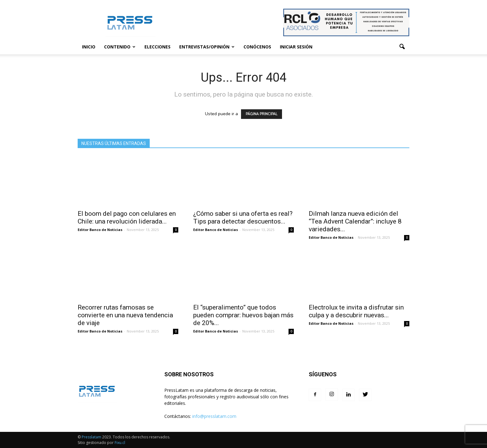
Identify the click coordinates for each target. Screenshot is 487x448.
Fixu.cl (120, 443)
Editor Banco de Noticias (100, 230)
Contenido (120, 47)
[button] (402, 47)
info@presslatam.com (214, 416)
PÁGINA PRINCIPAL (262, 114)
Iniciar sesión (296, 47)
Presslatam (91, 437)
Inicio (89, 47)
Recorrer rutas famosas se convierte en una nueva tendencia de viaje (125, 315)
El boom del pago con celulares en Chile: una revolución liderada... (127, 217)
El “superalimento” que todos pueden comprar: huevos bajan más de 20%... (243, 315)
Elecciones (157, 47)
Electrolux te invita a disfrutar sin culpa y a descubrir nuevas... (356, 311)
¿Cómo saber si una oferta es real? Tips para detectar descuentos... (243, 217)
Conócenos (257, 47)
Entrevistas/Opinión (207, 47)
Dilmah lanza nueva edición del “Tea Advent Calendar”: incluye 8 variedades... (355, 221)
